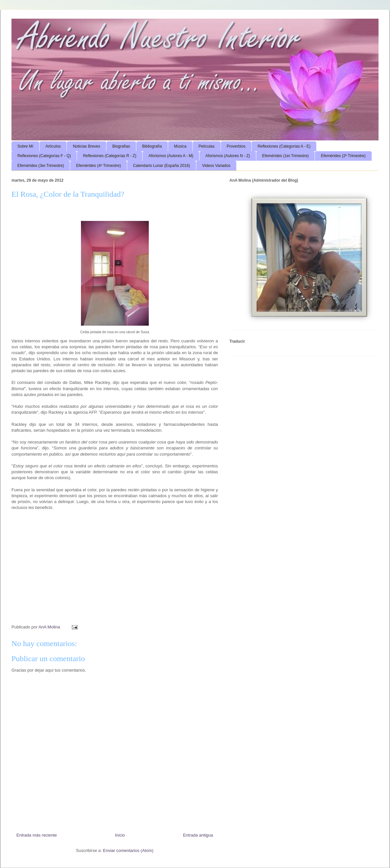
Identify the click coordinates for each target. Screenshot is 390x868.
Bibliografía (152, 146)
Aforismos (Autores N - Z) (228, 156)
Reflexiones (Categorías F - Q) (44, 156)
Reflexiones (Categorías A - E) (284, 146)
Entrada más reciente (37, 835)
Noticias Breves (86, 146)
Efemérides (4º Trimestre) (98, 166)
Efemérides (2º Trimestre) (343, 156)
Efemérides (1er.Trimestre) (285, 156)
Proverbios (236, 146)
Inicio (120, 835)
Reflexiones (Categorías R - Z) (110, 156)
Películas (207, 146)
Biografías (121, 146)
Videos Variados (216, 166)
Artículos (53, 146)
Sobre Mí (25, 146)
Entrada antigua (198, 835)
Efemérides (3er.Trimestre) (41, 166)
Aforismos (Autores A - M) (171, 156)
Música (180, 146)
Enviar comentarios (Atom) (128, 850)
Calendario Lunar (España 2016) (162, 166)
